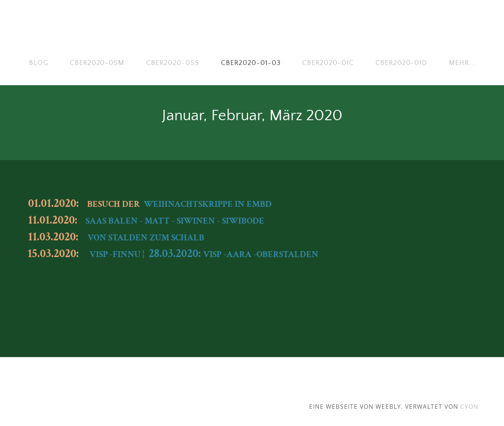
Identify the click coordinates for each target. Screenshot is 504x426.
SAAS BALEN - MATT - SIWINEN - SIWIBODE (175, 221)
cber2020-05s (173, 63)
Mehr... (462, 63)
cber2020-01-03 (251, 63)
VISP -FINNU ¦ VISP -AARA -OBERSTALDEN (204, 254)
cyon (469, 407)
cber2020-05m (97, 63)
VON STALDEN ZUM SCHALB (146, 238)
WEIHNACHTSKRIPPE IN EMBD (208, 204)
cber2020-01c (328, 63)
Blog (39, 63)
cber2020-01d (402, 63)
